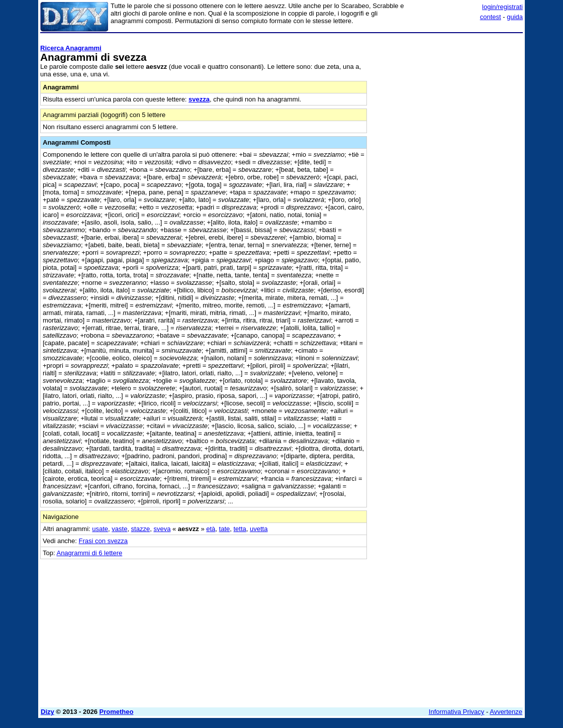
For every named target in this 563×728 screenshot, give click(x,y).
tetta (240, 529)
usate (100, 529)
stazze (141, 529)
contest (491, 17)
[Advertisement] (447, 99)
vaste (119, 529)
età (211, 529)
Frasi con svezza (104, 541)
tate (225, 529)
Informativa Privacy (457, 712)
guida (515, 17)
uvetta (259, 529)
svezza (199, 99)
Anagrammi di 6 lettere (89, 553)
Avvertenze (506, 712)
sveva (162, 529)
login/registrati (502, 7)
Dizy (48, 712)
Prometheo (117, 712)
